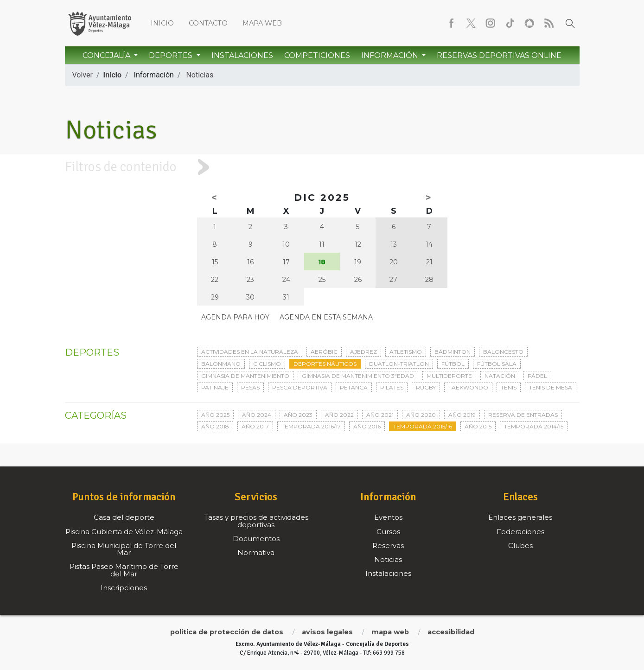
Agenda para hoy (235, 317)
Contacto (208, 23)
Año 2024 (257, 415)
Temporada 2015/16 (423, 426)
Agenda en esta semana (326, 317)
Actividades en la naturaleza (250, 352)
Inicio (162, 23)
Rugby (426, 387)
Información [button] (391, 55)
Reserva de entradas (523, 415)
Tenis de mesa (551, 387)
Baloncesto (503, 352)
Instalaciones (242, 55)
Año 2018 (215, 426)
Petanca (354, 387)
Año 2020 (421, 415)
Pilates (392, 387)
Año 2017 (255, 426)
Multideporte (449, 376)
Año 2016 (367, 426)
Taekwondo (468, 387)
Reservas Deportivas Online (499, 55)
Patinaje (215, 387)
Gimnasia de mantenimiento (245, 376)
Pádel (537, 376)
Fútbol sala (497, 364)
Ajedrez (363, 352)
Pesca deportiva (300, 387)
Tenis (509, 387)
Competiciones (317, 55)
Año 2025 (215, 415)
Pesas (250, 387)
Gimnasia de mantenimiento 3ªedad (358, 376)
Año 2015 (478, 426)
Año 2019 (462, 415)
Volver (83, 75)
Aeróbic (324, 352)
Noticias (200, 75)
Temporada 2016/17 (311, 426)
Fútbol (453, 364)
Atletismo (406, 352)
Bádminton (453, 352)
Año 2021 (380, 415)
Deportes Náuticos (325, 364)
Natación (500, 376)
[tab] (322, 167)
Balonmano (221, 364)
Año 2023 (298, 415)
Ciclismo (267, 364)
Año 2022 (339, 415)
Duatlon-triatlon (399, 364)
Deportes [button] (172, 55)
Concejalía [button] (107, 55)
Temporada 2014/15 (534, 426)
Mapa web (262, 23)
